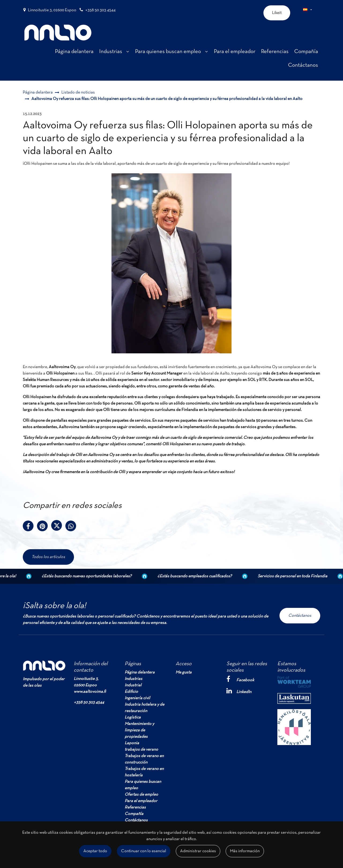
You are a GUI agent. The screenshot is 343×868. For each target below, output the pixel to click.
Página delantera (140, 672)
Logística (133, 717)
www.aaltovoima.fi (90, 692)
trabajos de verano (141, 750)
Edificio (131, 692)
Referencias (135, 807)
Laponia (132, 743)
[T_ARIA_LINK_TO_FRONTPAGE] (58, 33)
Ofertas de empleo (141, 795)
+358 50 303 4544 (100, 10)
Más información (245, 851)
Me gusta (184, 672)
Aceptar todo (95, 851)
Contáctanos (300, 616)
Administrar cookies (198, 851)
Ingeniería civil (137, 698)
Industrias (133, 679)
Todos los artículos (48, 557)
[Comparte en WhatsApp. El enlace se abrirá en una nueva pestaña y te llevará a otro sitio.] (72, 527)
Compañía (134, 814)
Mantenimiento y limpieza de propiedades (139, 730)
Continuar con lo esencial (144, 851)
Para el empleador (141, 801)
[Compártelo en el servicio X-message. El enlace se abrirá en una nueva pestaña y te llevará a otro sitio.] (58, 527)
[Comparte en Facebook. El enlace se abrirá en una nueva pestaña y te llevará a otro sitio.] (30, 527)
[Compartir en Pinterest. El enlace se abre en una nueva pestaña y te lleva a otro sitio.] (44, 527)
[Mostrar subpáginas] (128, 52)
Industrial (133, 685)
